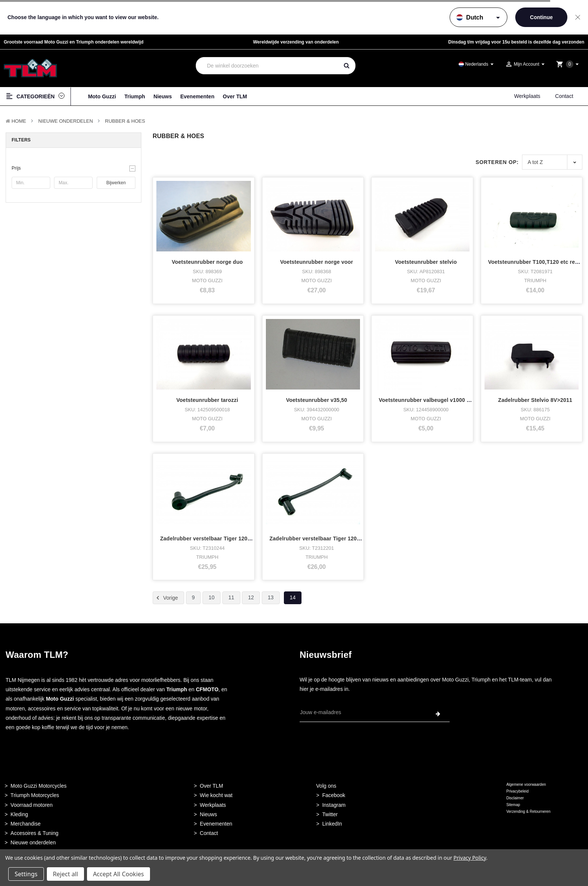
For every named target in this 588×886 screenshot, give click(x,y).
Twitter (330, 814)
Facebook (334, 795)
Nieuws (163, 96)
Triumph (135, 96)
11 (231, 597)
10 (211, 597)
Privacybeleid (517, 791)
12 (251, 597)
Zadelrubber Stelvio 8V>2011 (535, 400)
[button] (73, 168)
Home (19, 121)
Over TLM (235, 96)
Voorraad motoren (31, 805)
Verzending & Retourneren (528, 812)
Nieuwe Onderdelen (66, 121)
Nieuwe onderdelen (33, 842)
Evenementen (197, 96)
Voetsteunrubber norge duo (207, 262)
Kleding (19, 814)
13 (271, 597)
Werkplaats (527, 96)
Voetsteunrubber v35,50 (317, 400)
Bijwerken (116, 183)
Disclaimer (515, 798)
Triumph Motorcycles (35, 795)
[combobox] (268, 66)
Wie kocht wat (216, 795)
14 (293, 597)
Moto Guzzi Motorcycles (38, 786)
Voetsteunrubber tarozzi (207, 400)
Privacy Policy (470, 858)
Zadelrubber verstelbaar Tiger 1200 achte (213, 539)
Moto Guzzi (102, 96)
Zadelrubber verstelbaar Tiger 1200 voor (321, 539)
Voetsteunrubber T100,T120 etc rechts (537, 262)
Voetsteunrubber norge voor (316, 262)
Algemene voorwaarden (526, 784)
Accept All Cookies (118, 874)
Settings (26, 874)
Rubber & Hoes (125, 121)
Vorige (166, 598)
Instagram (334, 805)
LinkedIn (332, 824)
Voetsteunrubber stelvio (426, 262)
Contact (564, 96)
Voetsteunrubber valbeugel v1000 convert (432, 400)
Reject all (65, 874)
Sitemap (513, 805)
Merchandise (25, 824)
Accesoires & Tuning (34, 833)
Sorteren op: (497, 162)
